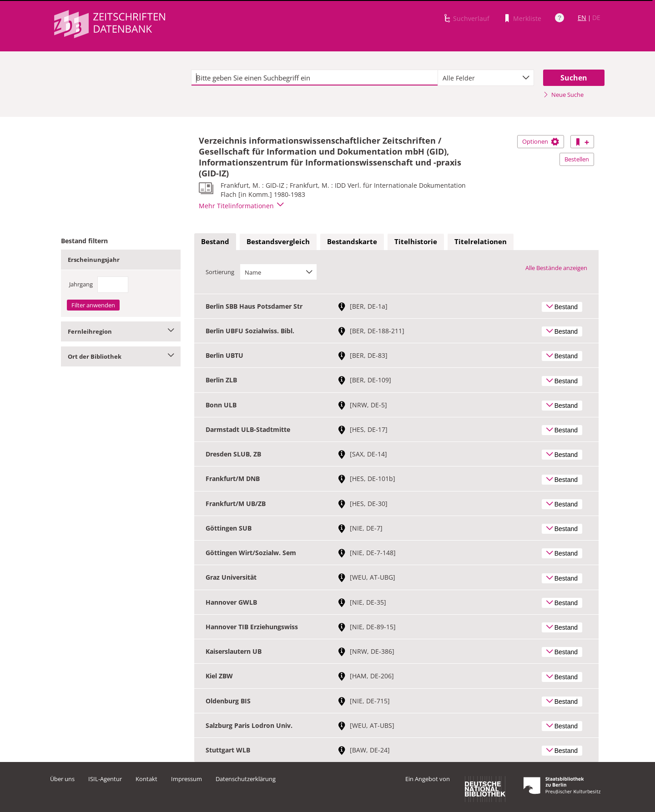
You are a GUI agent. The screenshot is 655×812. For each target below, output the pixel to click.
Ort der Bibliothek (121, 356)
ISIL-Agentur (105, 779)
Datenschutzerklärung (246, 779)
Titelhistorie (416, 241)
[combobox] (486, 78)
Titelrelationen (481, 241)
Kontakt (146, 779)
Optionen (541, 141)
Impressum (186, 779)
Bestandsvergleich (278, 241)
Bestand (215, 241)
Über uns (62, 779)
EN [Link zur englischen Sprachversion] (582, 18)
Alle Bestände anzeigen (556, 268)
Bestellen (577, 159)
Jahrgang (81, 284)
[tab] (215, 242)
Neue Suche (563, 95)
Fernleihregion (121, 331)
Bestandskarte (352, 241)
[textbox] (315, 78)
